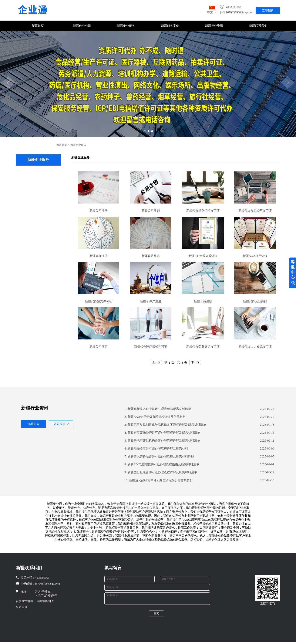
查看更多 (33, 424)
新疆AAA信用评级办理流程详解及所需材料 (155, 417)
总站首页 (22, 607)
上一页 (156, 362)
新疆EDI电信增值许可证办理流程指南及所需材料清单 (162, 464)
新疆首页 (38, 26)
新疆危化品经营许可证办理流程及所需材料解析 (158, 480)
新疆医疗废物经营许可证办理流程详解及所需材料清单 (162, 433)
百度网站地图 (24, 601)
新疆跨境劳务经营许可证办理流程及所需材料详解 (159, 457)
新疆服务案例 (170, 26)
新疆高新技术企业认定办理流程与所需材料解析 (158, 409)
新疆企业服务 (126, 26)
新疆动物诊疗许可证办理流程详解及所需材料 (156, 449)
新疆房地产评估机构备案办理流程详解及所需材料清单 (162, 441)
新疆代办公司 (82, 26)
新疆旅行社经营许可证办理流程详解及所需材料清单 (161, 472)
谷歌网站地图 (46, 601)
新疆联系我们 (258, 26)
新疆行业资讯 (214, 26)
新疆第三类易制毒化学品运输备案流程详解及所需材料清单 (165, 425)
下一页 (195, 362)
